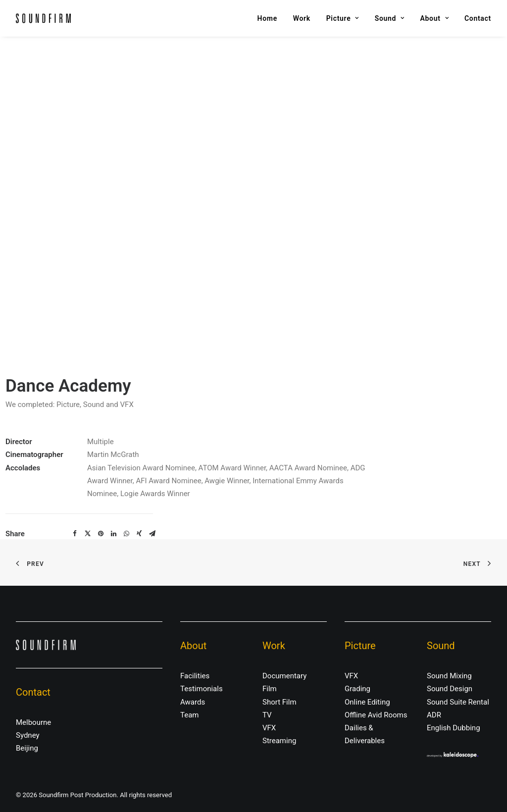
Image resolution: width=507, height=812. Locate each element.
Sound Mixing (449, 676)
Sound (390, 18)
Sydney (28, 735)
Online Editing (367, 702)
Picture (343, 18)
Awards (193, 702)
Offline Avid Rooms (376, 715)
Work (302, 18)
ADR (434, 715)
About (435, 18)
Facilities (195, 676)
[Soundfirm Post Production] (43, 18)
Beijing (27, 748)
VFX (269, 728)
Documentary (284, 676)
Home (267, 18)
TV (267, 715)
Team (190, 715)
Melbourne (33, 722)
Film (270, 689)
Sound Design (450, 689)
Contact (478, 18)
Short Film (279, 702)
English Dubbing (454, 728)
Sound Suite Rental (458, 702)
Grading (357, 689)
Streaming (279, 741)
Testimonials (202, 689)
